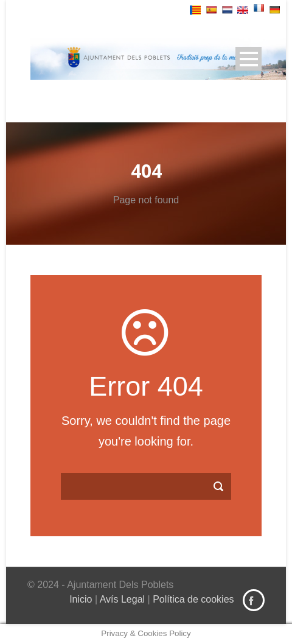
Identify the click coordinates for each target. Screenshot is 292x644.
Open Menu (249, 59)
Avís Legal (122, 599)
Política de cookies (193, 599)
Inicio (81, 599)
